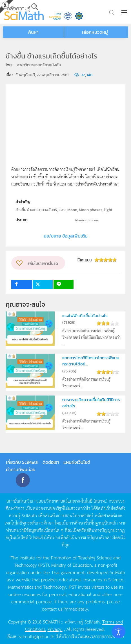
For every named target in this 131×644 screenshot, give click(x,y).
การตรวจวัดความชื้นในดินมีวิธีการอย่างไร (91, 403)
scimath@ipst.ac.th (37, 636)
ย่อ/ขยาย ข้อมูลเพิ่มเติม (66, 236)
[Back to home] (24, 12)
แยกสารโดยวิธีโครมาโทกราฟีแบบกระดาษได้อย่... (91, 361)
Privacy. (55, 629)
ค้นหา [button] (33, 32)
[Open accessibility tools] (119, 632)
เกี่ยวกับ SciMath (22, 462)
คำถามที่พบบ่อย (21, 469)
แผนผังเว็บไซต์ (77, 462)
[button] (125, 12)
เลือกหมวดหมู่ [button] (95, 32)
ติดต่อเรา (51, 462)
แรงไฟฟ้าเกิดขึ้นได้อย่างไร (85, 316)
